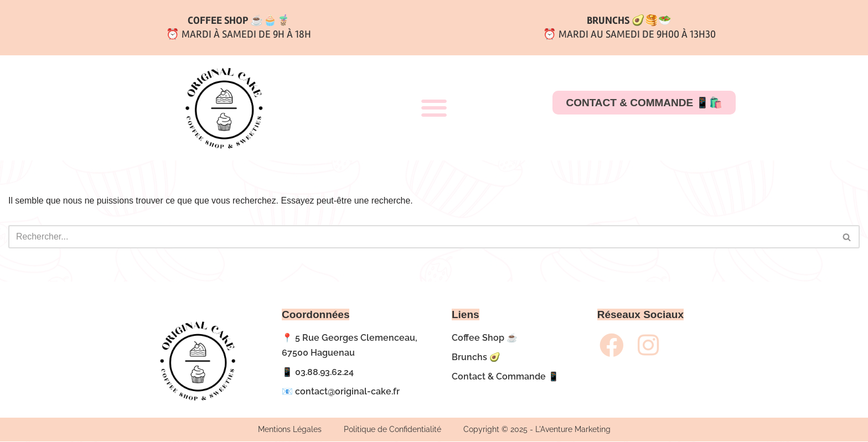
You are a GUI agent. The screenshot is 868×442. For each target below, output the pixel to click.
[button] (434, 108)
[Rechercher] (422, 237)
